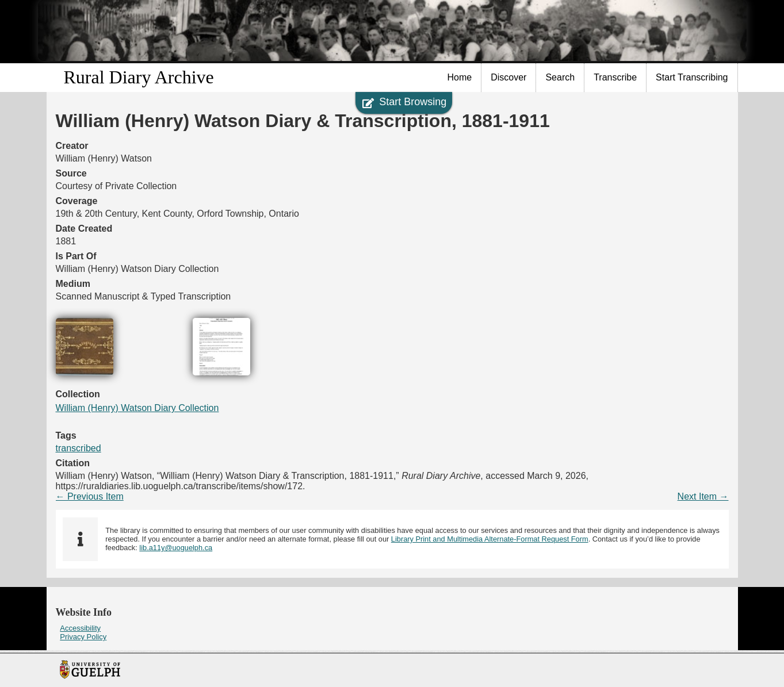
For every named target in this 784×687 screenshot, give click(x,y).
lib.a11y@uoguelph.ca (176, 548)
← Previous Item (90, 496)
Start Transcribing (692, 77)
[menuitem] (460, 78)
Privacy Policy (83, 637)
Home (460, 77)
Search (560, 77)
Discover (508, 77)
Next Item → (703, 496)
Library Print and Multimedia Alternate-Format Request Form (490, 539)
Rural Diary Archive (139, 77)
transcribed (79, 448)
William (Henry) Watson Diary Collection (137, 408)
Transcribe (615, 77)
